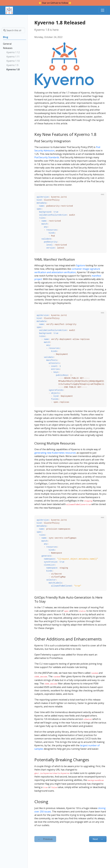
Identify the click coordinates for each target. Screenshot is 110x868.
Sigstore (80, 265)
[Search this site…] (13, 30)
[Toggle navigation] (103, 10)
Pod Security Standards (47, 157)
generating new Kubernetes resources (55, 453)
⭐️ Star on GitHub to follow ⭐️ (55, 3)
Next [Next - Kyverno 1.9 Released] (98, 837)
